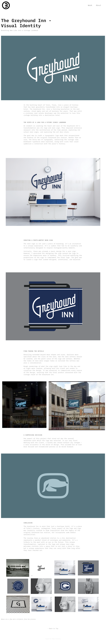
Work (90, 5)
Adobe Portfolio (56, 639)
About (98, 5)
